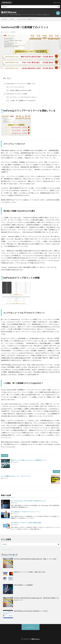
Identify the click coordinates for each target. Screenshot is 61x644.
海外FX (14, 32)
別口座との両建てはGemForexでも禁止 (19, 90)
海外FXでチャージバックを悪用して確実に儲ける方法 (30, 572)
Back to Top (30, 628)
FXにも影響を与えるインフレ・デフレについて (16, 476)
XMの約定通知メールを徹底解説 (23, 585)
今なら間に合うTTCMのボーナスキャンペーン (26, 512)
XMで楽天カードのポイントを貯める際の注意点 (26, 523)
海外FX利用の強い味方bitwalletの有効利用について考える (31, 611)
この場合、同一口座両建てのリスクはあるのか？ (21, 101)
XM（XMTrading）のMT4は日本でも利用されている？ (29, 501)
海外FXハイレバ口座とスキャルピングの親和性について (29, 460)
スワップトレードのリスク (15, 87)
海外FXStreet (9, 12)
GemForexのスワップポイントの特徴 (15, 94)
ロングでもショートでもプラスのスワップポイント (22, 97)
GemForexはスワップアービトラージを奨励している (19, 84)
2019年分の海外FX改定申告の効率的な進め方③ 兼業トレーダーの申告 (35, 559)
